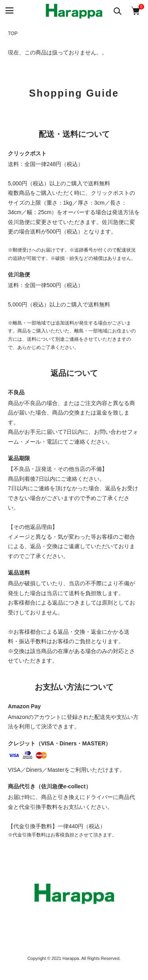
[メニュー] (9, 11)
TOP (13, 34)
